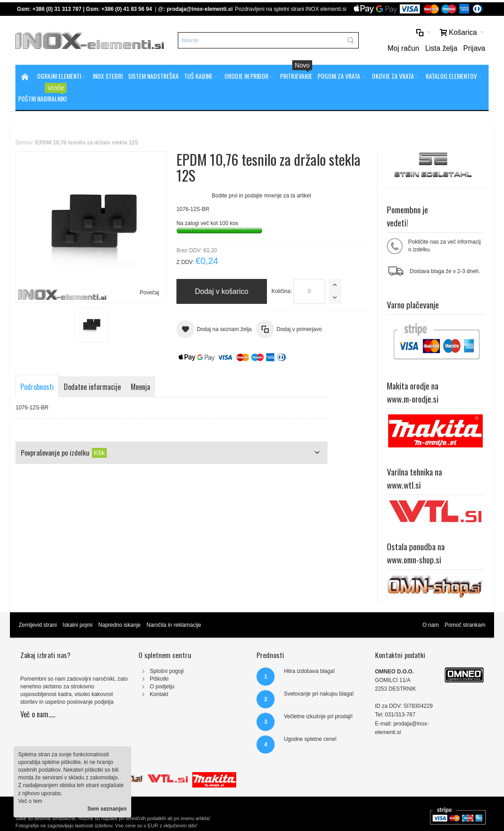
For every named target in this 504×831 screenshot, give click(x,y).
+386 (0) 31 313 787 (57, 9)
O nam (431, 625)
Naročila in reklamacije (174, 625)
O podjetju (162, 687)
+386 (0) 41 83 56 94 (127, 9)
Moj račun (403, 48)
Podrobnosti (37, 387)
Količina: (282, 291)
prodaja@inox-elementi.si (200, 9)
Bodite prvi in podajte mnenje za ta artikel (261, 196)
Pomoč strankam (465, 625)
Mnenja (140, 387)
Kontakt (159, 694)
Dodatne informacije (92, 387)
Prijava (474, 48)
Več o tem (30, 801)
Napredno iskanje (119, 625)
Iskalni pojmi (77, 625)
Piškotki (159, 679)
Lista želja (441, 48)
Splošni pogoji (167, 671)
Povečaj (150, 293)
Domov (24, 143)
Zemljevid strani (38, 625)
